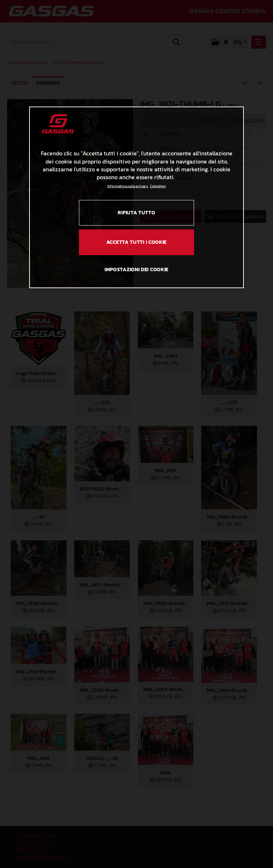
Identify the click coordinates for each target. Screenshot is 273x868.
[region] (136, 197)
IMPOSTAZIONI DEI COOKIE (136, 269)
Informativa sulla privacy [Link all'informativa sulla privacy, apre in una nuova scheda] (128, 186)
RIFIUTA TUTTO (136, 213)
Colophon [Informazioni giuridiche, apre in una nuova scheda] (158, 186)
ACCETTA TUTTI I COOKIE (136, 242)
